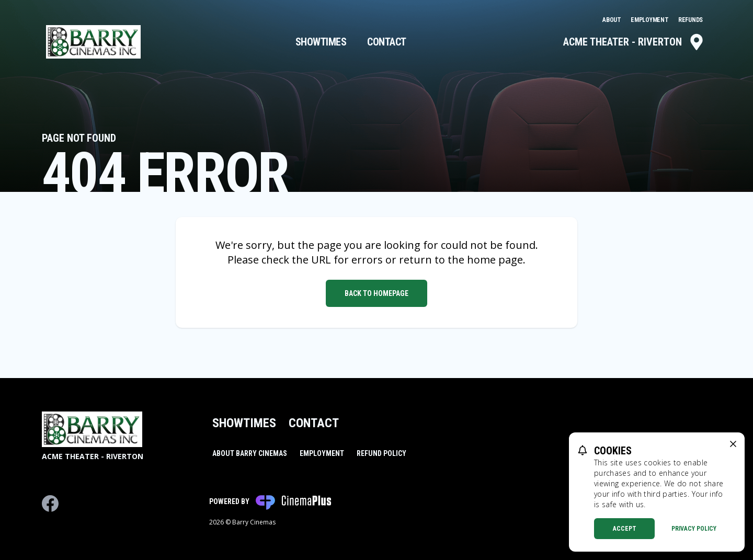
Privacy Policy (694, 529)
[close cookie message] (733, 444)
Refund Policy (381, 453)
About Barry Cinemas (250, 453)
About (612, 20)
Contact (387, 42)
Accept (625, 529)
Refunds (691, 20)
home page (495, 260)
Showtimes (321, 42)
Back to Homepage (376, 293)
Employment (650, 20)
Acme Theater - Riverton (634, 42)
